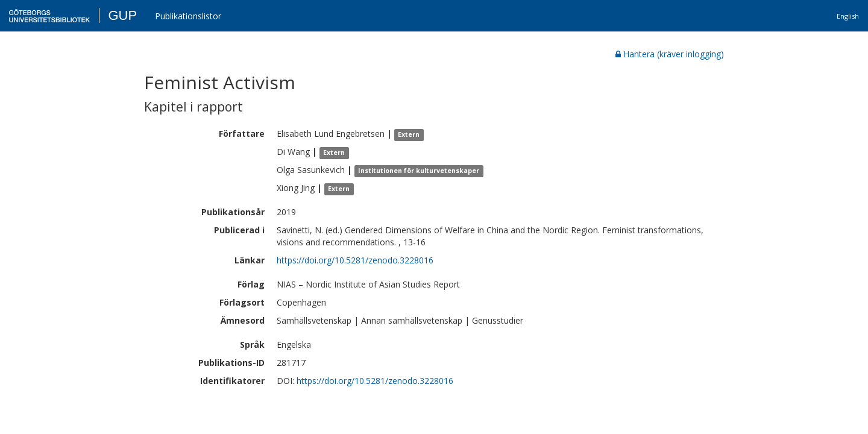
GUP (122, 15)
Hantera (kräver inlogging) (670, 54)
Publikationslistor (188, 16)
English (848, 16)
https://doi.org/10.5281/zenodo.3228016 (355, 260)
